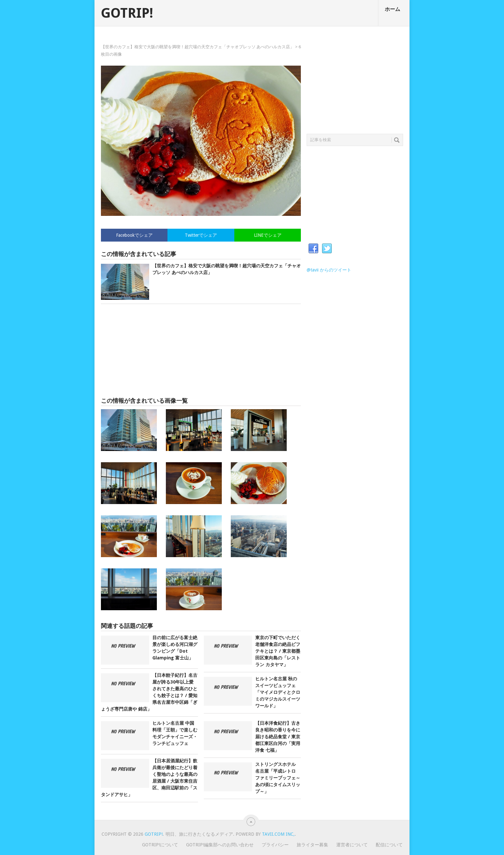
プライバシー (275, 845)
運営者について (352, 845)
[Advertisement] (201, 351)
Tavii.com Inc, (278, 834)
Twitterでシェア (201, 235)
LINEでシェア (268, 235)
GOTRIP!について (160, 845)
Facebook (313, 249)
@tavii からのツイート (329, 270)
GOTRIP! (127, 13)
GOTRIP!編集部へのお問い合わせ (220, 845)
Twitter (327, 249)
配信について (389, 845)
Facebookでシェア (134, 235)
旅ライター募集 (312, 845)
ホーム (392, 9)
